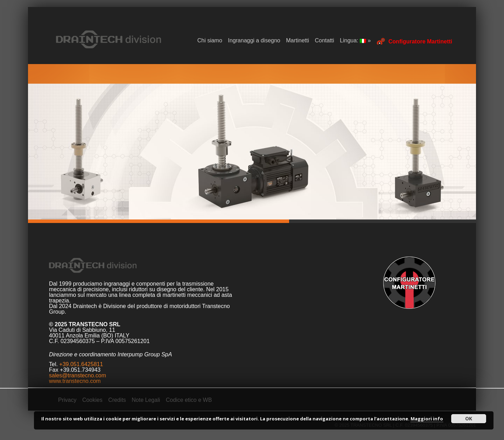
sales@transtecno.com (78, 375)
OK (469, 418)
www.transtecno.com (75, 381)
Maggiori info (427, 419)
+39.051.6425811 (81, 364)
